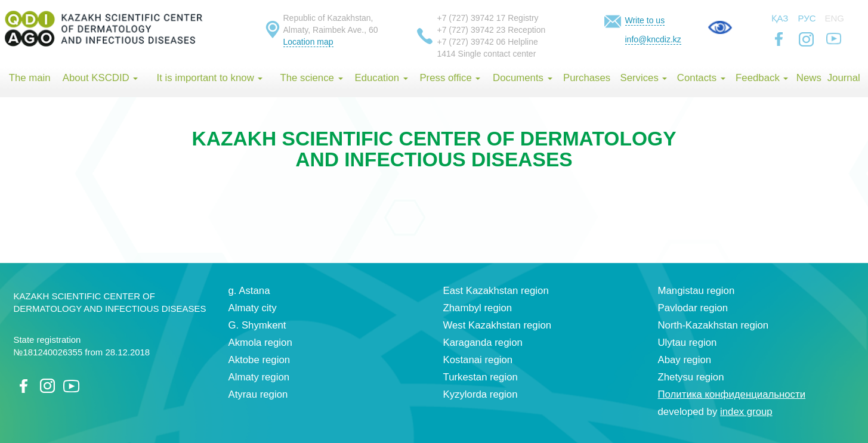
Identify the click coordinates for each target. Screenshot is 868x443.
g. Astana (249, 291)
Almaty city (253, 308)
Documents (523, 78)
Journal (844, 78)
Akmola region (260, 343)
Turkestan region (481, 377)
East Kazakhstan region (496, 291)
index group (746, 412)
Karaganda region (483, 343)
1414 (447, 54)
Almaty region (259, 377)
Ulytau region (688, 343)
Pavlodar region (693, 308)
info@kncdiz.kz (653, 39)
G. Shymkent (257, 325)
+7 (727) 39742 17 (472, 18)
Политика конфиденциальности (732, 394)
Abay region (685, 360)
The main (30, 78)
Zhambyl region (478, 308)
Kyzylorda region (481, 394)
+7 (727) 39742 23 (472, 30)
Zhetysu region (691, 377)
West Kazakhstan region (498, 325)
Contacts (701, 78)
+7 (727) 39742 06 (472, 42)
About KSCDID (101, 78)
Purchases (587, 78)
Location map (308, 42)
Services (643, 78)
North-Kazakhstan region (713, 325)
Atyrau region (258, 394)
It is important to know (210, 78)
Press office (450, 78)
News (809, 78)
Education (381, 78)
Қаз (780, 18)
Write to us (645, 20)
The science (311, 78)
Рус (807, 18)
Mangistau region (696, 291)
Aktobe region (260, 360)
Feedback (762, 78)
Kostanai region (478, 360)
